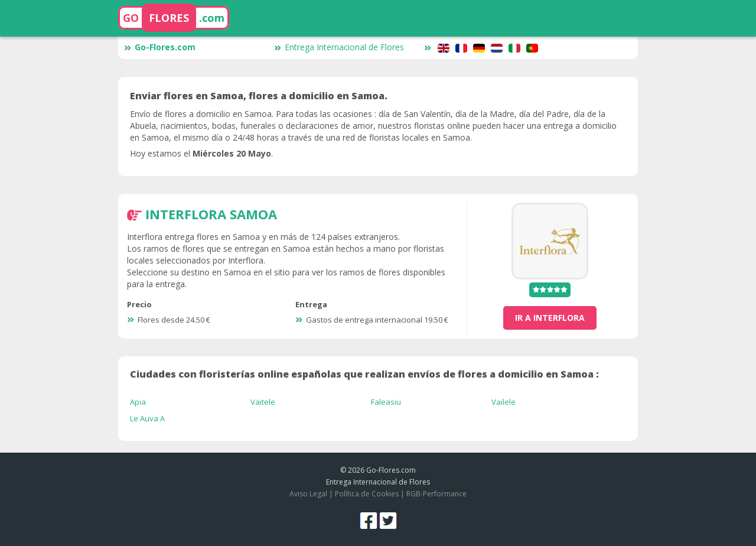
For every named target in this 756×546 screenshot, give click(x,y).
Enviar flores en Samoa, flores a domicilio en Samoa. (259, 96)
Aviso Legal (308, 494)
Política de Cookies (367, 494)
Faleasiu (386, 402)
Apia (138, 402)
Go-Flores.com (160, 47)
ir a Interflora (550, 318)
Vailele (504, 402)
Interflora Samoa (211, 214)
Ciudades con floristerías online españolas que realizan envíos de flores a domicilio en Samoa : (364, 374)
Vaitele (263, 402)
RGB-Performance (436, 494)
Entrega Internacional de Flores (339, 47)
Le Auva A (147, 418)
